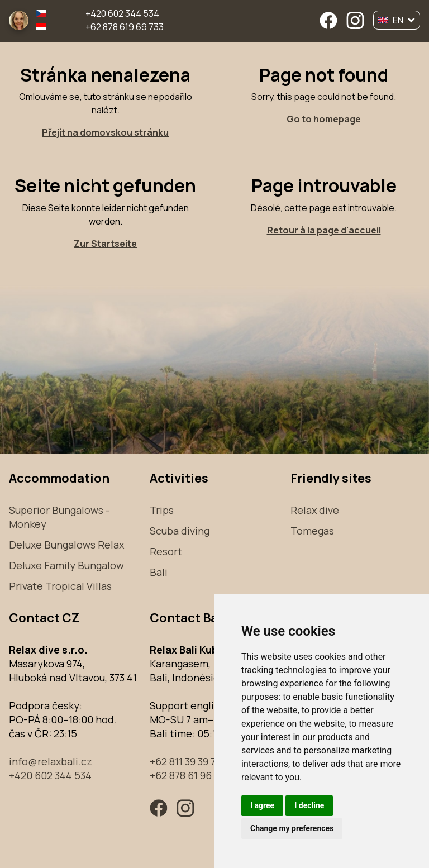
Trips (162, 510)
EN (397, 20)
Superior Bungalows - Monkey (59, 517)
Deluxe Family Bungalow (66, 565)
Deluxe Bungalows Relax (66, 545)
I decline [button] (309, 805)
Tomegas (312, 531)
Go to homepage (324, 119)
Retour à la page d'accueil (324, 230)
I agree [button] (262, 805)
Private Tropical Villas (60, 586)
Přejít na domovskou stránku (105, 132)
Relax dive (315, 510)
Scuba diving (180, 531)
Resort (166, 551)
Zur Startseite (105, 244)
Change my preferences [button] (292, 828)
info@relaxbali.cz (51, 761)
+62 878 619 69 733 (125, 27)
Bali (159, 572)
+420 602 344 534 (122, 13)
